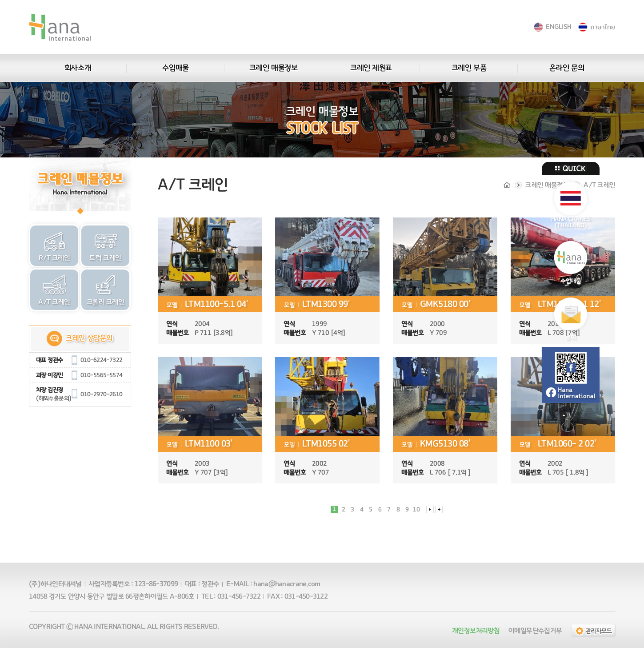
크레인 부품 (468, 68)
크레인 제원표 (371, 68)
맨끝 (439, 509)
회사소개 (77, 68)
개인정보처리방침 (476, 631)
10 (416, 510)
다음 (430, 509)
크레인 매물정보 (273, 68)
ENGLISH (559, 27)
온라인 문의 (566, 68)
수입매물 (175, 68)
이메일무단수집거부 (535, 631)
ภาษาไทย (603, 27)
